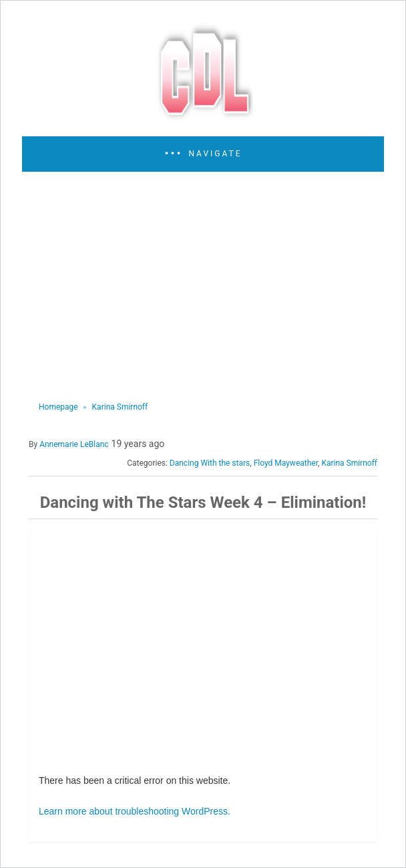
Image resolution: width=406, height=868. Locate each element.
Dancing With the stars (210, 463)
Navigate (215, 154)
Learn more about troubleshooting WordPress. (135, 811)
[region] (199, 285)
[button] (203, 154)
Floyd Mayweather (286, 463)
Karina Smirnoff (120, 407)
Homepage (58, 407)
